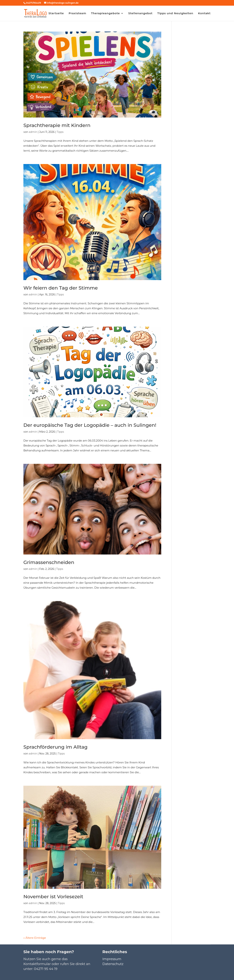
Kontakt (204, 14)
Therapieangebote (105, 14)
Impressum (112, 959)
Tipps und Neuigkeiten (175, 14)
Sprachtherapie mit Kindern (57, 125)
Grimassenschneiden (49, 562)
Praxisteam (78, 14)
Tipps (60, 132)
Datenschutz (113, 964)
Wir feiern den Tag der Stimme (61, 288)
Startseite (56, 14)
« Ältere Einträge (35, 938)
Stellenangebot (140, 14)
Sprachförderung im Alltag (55, 747)
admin (33, 132)
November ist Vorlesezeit (53, 897)
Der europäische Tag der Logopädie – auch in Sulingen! (90, 425)
